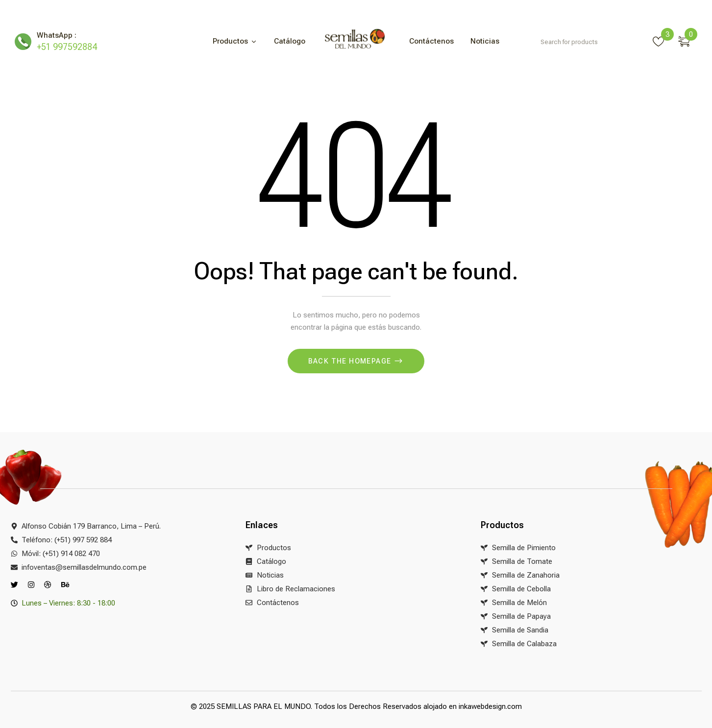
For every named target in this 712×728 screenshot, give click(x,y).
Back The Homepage (351, 361)
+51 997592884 (67, 47)
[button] (688, 40)
